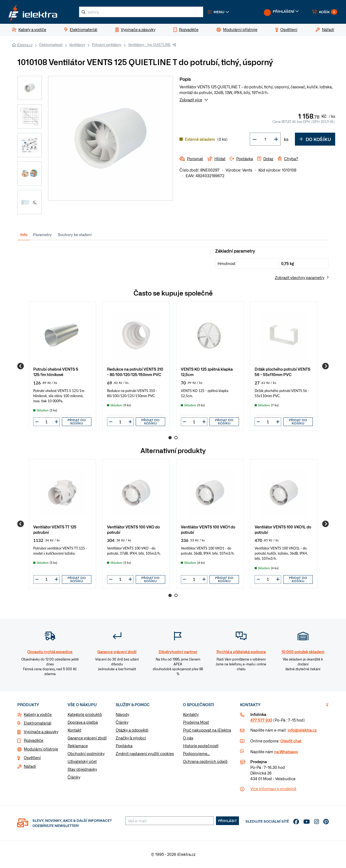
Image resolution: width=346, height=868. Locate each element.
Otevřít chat (291, 741)
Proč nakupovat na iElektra (207, 730)
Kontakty (191, 714)
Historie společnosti (201, 746)
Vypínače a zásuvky (41, 732)
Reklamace (78, 746)
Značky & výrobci (131, 738)
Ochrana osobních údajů (205, 761)
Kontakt (74, 730)
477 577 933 (261, 720)
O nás (188, 738)
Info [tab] (24, 234)
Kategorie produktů (85, 714)
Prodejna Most (196, 722)
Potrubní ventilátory (107, 45)
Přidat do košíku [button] (77, 422)
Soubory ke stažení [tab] (75, 234)
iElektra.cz (25, 45)
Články (74, 777)
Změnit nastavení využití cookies (145, 753)
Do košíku (315, 139)
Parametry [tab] (42, 234)
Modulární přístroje (41, 749)
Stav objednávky (82, 769)
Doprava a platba (83, 722)
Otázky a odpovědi (132, 730)
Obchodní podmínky (86, 753)
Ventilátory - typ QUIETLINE (149, 45)
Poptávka (124, 746)
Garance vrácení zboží (87, 738)
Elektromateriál (51, 45)
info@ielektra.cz (302, 730)
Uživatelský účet (82, 761)
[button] (218, 12)
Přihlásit (228, 821)
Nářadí (30, 766)
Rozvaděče (34, 740)
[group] (62, 366)
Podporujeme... (196, 753)
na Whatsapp (286, 752)
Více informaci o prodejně (273, 789)
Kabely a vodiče (38, 714)
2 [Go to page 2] (176, 438)
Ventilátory (77, 45)
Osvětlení (32, 758)
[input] (46, 422)
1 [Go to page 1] (170, 438)
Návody (122, 714)
